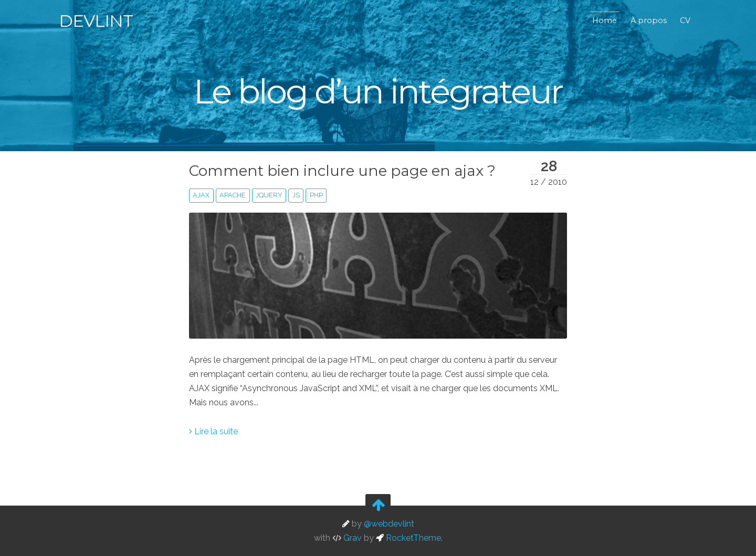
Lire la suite (213, 431)
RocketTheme (408, 538)
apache (233, 195)
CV (685, 20)
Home (605, 20)
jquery (269, 195)
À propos (649, 20)
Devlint (96, 21)
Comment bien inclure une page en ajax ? (342, 171)
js (296, 195)
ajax (201, 195)
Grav (347, 538)
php (316, 195)
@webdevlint (389, 524)
